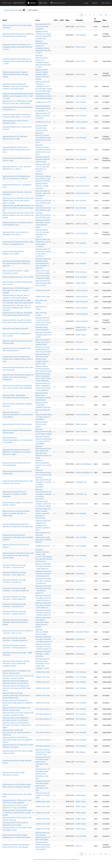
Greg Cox (79, 846)
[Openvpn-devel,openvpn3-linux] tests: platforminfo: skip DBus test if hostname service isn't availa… (17, 452)
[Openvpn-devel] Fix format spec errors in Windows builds (43, 342)
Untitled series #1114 (43, 122)
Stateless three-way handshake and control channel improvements (44, 96)
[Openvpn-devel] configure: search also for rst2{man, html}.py (43, 504)
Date (67, 20)
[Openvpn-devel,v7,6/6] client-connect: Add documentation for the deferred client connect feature (18, 555)
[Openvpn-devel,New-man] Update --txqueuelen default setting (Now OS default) (16, 622)
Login (86, 3)
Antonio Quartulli (82, 122)
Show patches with (11, 10)
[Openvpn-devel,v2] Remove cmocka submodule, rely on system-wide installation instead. (16, 663)
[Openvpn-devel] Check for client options (17, 424)
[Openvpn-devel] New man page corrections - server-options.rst (43, 574)
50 (106, 15)
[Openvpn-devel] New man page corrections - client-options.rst (43, 605)
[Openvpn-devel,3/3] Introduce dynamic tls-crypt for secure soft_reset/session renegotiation (18, 377)
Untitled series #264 (43, 290)
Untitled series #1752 (43, 102)
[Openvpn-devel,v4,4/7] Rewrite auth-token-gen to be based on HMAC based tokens (17, 688)
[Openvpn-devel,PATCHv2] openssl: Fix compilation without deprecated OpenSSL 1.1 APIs (17, 61)
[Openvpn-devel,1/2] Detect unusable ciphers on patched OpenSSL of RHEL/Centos (16, 513)
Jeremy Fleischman (82, 415)
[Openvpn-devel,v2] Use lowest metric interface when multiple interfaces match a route (18, 359)
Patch (5, 20)
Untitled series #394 (43, 801)
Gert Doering (80, 27)
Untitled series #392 (43, 813)
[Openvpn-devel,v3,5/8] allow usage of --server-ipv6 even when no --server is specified (17, 290)
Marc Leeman (80, 396)
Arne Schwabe (81, 35)
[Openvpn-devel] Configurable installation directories (43, 405)
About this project (58, 3)
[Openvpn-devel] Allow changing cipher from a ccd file (44, 335)
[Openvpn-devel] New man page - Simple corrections (43, 654)
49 (101, 15)
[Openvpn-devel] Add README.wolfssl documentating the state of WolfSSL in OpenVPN (16, 263)
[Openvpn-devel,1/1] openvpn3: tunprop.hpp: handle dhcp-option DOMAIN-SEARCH (18, 537)
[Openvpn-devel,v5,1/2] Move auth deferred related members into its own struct (43, 138)
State (104, 20)
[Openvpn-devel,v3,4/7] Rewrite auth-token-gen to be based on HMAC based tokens (17, 725)
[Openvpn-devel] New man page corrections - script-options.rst (43, 566)
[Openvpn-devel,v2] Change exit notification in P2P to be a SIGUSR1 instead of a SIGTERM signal (16, 86)
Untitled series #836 (43, 546)
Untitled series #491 (43, 672)
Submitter (79, 20)
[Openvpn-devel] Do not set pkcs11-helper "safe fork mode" (43, 752)
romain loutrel (80, 525)
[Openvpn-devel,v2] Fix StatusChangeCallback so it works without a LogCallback (18, 415)
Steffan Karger (81, 283)
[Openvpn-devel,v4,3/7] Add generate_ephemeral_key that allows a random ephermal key (17, 695)
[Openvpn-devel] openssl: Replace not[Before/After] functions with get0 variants (15, 74)
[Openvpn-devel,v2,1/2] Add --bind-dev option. (42, 632)
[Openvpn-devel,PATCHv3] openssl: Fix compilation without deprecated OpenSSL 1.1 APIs (17, 47)
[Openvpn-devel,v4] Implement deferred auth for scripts (42, 159)
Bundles (43, 3)
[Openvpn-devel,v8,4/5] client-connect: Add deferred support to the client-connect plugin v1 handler (18, 201)
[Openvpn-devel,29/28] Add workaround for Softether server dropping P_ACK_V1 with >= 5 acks (18, 96)
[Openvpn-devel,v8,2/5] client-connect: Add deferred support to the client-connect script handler (18, 215)
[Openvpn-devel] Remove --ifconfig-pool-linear (42, 186)
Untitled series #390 (43, 829)
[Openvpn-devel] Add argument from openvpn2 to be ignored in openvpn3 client (43, 525)
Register (95, 3)
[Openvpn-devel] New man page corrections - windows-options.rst (43, 613)
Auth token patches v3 (44, 709)
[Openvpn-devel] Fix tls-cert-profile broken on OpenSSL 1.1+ (43, 108)
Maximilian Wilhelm (82, 632)
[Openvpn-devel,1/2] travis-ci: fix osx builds (18, 277)
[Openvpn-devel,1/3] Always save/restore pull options (43, 116)
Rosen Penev (80, 47)
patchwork (37, 859)
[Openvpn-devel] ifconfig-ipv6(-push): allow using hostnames (44, 369)
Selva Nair (79, 342)
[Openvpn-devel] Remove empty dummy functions (42, 128)
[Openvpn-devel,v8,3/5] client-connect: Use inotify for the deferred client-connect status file (18, 208)
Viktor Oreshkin (81, 537)
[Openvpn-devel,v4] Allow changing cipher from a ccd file (43, 283)
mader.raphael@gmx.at (84, 464)
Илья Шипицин (81, 272)
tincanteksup (80, 566)
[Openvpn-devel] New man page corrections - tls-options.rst (43, 581)
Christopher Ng (81, 482)
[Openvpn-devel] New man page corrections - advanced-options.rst (44, 647)
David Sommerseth (82, 186)
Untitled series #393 (43, 819)
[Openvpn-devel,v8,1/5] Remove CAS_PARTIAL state (43, 201)
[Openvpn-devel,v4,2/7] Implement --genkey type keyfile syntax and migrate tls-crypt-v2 (18, 703)
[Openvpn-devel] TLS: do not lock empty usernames (43, 27)
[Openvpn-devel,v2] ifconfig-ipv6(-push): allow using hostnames (44, 349)
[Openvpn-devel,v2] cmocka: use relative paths (43, 795)
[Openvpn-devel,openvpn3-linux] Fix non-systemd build (43, 472)
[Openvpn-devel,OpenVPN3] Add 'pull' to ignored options (44, 432)
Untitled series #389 (43, 824)
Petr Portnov (80, 405)
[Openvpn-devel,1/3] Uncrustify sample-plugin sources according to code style (43, 762)
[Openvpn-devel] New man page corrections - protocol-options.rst (43, 598)
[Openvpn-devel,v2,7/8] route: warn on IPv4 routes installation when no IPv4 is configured (17, 308)
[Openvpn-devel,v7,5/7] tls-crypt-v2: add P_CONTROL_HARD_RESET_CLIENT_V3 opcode (18, 813)
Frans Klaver (80, 452)
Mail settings (106, 3)
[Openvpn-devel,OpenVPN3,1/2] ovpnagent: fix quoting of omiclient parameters (43, 482)
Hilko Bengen (80, 752)
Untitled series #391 (43, 806)
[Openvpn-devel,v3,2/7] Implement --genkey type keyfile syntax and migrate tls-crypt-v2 (18, 740)
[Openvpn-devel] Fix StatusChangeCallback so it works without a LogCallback (18, 440)
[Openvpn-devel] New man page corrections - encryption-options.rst (44, 639)
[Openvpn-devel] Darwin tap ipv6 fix (15, 329)
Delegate (97, 21)
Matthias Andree (81, 224)
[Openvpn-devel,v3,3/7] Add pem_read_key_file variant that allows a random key (17, 732)
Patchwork (7, 3)
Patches (32, 3)
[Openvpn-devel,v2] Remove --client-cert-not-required (43, 193)
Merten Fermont (81, 424)
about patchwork (73, 859)
